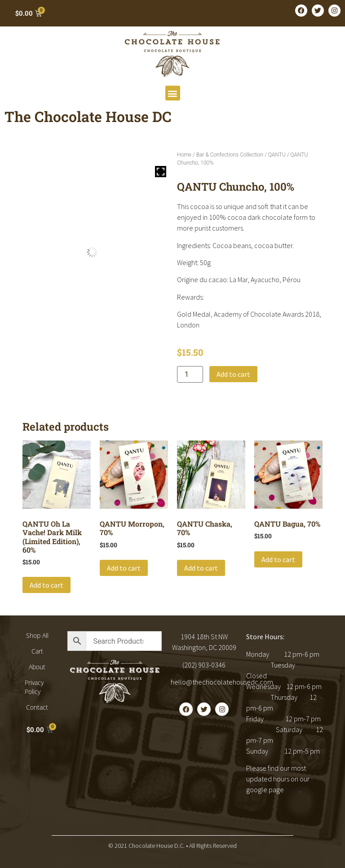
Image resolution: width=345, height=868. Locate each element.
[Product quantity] (190, 374)
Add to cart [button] (46, 585)
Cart (37, 651)
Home (184, 155)
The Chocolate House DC (88, 116)
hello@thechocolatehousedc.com (222, 682)
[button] (173, 93)
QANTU (277, 155)
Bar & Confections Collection (230, 155)
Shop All (37, 635)
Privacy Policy (34, 687)
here (292, 789)
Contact (37, 707)
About (37, 667)
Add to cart (233, 374)
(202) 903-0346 (204, 665)
